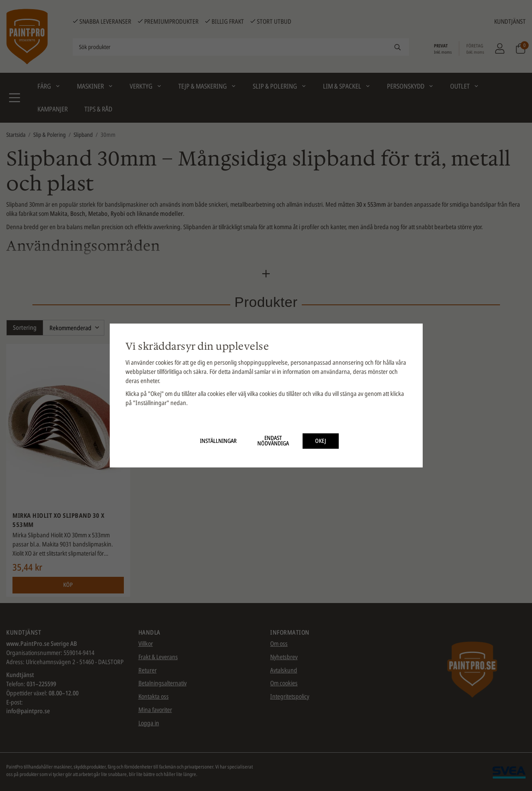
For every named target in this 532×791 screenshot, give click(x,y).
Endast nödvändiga (273, 441)
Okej (321, 441)
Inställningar (218, 441)
